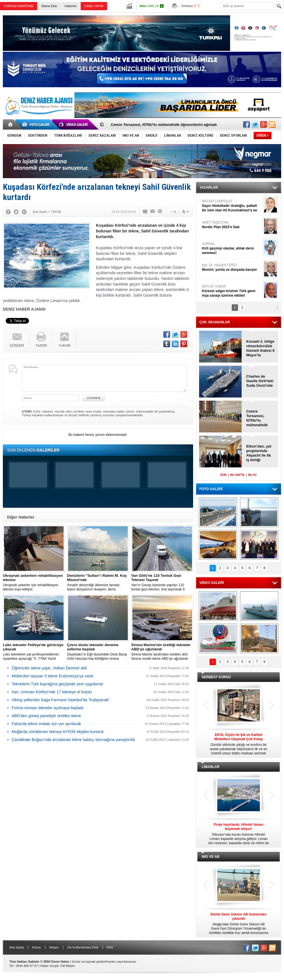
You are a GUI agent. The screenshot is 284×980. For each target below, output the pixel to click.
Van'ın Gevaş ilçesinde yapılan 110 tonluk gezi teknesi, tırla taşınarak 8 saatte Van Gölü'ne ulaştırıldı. (162, 582)
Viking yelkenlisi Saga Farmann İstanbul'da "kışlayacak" (61, 700)
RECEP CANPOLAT (232, 206)
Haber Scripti (49, 966)
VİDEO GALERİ (212, 583)
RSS (110, 947)
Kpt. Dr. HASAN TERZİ (232, 268)
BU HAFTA (237, 475)
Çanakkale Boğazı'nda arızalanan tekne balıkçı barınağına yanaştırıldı (73, 740)
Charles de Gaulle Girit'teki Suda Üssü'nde (260, 381)
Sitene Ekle (49, 6)
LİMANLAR (211, 767)
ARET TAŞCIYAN (232, 225)
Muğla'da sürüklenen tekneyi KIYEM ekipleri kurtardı (58, 732)
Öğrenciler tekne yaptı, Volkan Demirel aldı (49, 668)
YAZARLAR (209, 188)
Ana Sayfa (17, 947)
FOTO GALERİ (211, 489)
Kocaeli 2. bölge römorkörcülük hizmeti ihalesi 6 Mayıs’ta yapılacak (260, 348)
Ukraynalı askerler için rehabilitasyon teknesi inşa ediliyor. (34, 582)
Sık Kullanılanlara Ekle (83, 947)
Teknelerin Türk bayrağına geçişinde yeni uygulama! (58, 684)
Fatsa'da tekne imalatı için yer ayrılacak (46, 724)
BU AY (252, 475)
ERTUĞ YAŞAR (232, 291)
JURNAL (232, 248)
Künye (36, 947)
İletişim (54, 947)
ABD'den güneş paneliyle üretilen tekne (46, 716)
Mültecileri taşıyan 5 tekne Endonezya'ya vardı (53, 676)
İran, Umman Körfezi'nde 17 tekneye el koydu (52, 692)
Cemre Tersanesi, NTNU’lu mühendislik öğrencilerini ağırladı (164, 125)
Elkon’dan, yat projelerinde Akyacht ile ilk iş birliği (259, 453)
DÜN (224, 475)
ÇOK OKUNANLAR (215, 322)
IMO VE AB (210, 857)
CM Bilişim (67, 966)
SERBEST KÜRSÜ (216, 677)
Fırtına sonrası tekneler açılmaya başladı (48, 708)
